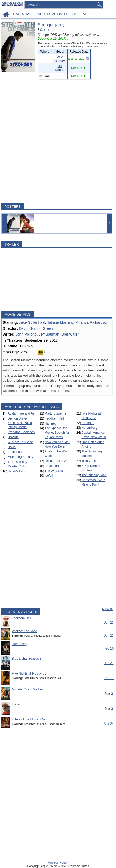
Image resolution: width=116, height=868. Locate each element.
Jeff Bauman (49, 334)
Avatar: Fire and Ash (22, 413)
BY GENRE (81, 14)
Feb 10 (109, 648)
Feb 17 (109, 678)
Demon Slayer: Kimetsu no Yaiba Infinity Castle (20, 423)
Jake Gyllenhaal (32, 322)
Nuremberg (89, 428)
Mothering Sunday (20, 457)
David (12, 447)
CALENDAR (22, 14)
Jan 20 (109, 623)
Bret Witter (70, 334)
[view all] (108, 609)
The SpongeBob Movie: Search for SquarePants (57, 433)
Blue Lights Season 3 (27, 659)
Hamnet (50, 423)
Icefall (49, 476)
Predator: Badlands (21, 432)
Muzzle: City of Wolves (28, 689)
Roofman (88, 423)
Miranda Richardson (92, 322)
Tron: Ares (89, 461)
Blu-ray (60, 61)
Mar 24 (109, 724)
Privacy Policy (58, 862)
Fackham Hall (54, 418)
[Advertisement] (58, 141)
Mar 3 (109, 694)
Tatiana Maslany (60, 322)
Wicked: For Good (20, 442)
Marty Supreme (55, 413)
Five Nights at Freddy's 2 (29, 674)
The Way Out (54, 471)
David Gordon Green (36, 328)
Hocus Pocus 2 (55, 461)
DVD (60, 57)
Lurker (16, 704)
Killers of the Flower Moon (30, 719)
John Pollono (26, 334)
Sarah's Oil (15, 471)
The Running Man (94, 475)
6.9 (44, 352)
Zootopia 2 (15, 452)
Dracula (13, 437)
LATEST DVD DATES (52, 14)
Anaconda (52, 466)
